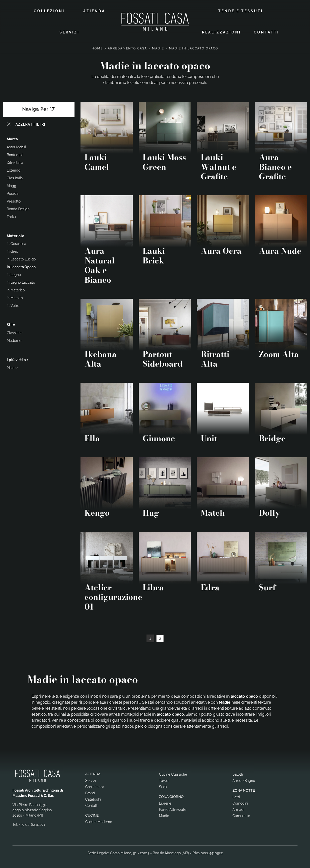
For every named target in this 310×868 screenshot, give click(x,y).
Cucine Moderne (99, 821)
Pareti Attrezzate (173, 809)
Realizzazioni (221, 32)
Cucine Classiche (173, 774)
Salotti (238, 774)
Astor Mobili (16, 146)
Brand (90, 792)
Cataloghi (93, 798)
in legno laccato (21, 282)
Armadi (238, 809)
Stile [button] (11, 324)
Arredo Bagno (244, 780)
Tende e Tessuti (241, 10)
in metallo (15, 297)
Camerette (241, 815)
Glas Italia (15, 177)
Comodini (240, 802)
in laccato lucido (21, 258)
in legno (14, 274)
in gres (12, 251)
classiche (15, 332)
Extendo (13, 170)
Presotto (14, 201)
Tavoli (164, 780)
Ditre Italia (15, 162)
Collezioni (49, 10)
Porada (13, 193)
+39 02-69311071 (32, 824)
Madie (158, 48)
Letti (236, 796)
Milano (12, 367)
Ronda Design (18, 208)
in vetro (13, 305)
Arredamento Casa (127, 48)
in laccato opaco (21, 266)
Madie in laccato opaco (194, 48)
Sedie (164, 786)
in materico (16, 289)
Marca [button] (12, 138)
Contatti (266, 32)
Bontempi (15, 154)
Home (97, 48)
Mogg (11, 185)
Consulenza (95, 786)
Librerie (165, 802)
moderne (14, 340)
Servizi (69, 32)
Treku (11, 216)
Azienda (94, 10)
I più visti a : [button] (17, 359)
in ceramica (16, 243)
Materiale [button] (15, 235)
